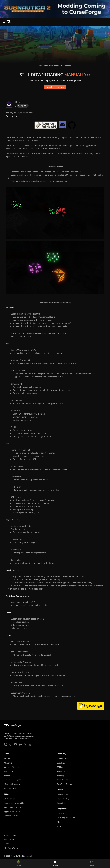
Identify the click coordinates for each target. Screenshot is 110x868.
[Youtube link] (15, 744)
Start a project (10, 799)
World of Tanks (10, 788)
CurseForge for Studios (66, 818)
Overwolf (60, 814)
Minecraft (8, 763)
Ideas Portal (61, 763)
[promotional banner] (55, 9)
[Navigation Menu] (4, 22)
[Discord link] (20, 744)
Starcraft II (8, 776)
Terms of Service (10, 835)
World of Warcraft (11, 767)
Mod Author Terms (11, 848)
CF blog (60, 767)
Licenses (7, 844)
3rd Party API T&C (11, 816)
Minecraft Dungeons (12, 784)
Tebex (59, 822)
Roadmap (60, 776)
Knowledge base (63, 795)
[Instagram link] (6, 744)
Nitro (59, 826)
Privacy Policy (9, 840)
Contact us (61, 803)
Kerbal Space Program (13, 780)
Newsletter (61, 771)
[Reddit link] (30, 744)
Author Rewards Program (14, 807)
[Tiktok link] (11, 744)
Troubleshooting (63, 799)
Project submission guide (14, 803)
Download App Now (55, 87)
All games (8, 759)
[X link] (25, 744)
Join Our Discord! (64, 759)
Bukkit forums (62, 780)
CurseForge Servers (64, 784)
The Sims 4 (8, 771)
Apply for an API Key (12, 812)
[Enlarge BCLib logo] (9, 104)
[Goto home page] (9, 22)
